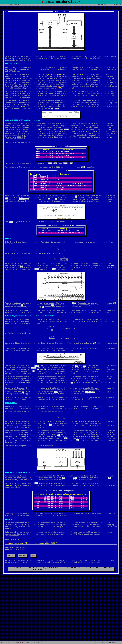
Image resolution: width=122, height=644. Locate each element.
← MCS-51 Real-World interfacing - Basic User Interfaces (37, 627)
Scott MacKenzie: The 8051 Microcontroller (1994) (32, 599)
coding (11, 612)
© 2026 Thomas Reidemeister (108, 642)
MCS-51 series (81, 58)
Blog (10, 6)
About (16, 6)
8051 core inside (66, 95)
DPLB (35, 642)
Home (3, 6)
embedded (23, 612)
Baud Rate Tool (12, 533)
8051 (33, 612)
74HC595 (68, 342)
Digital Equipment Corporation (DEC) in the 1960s (69, 79)
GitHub (16, 642)
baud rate (21, 116)
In (23, 642)
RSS (3, 642)
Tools (23, 6)
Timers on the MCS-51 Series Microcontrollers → (90, 627)
